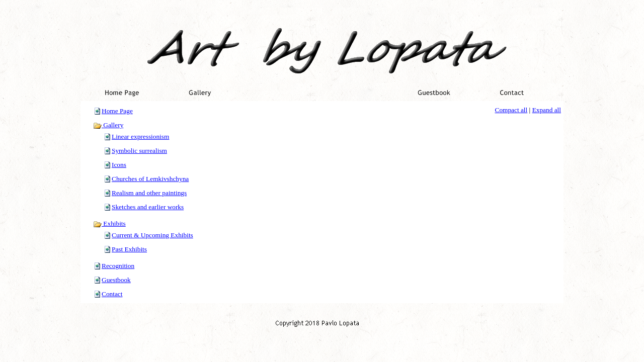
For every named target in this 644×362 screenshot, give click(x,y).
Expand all (547, 110)
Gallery (108, 125)
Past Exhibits (129, 249)
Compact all (511, 110)
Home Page (117, 111)
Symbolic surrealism (139, 151)
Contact (112, 294)
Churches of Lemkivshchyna (150, 179)
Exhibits (109, 223)
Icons (119, 165)
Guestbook (116, 280)
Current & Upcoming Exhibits (152, 235)
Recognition (118, 266)
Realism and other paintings (149, 193)
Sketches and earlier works (148, 207)
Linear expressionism (140, 137)
